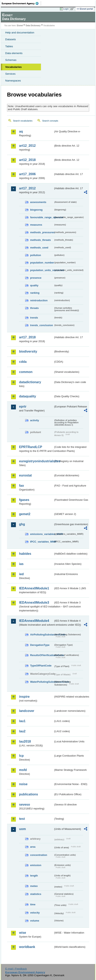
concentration (39, 855)
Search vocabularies (23, 121)
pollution (36, 255)
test (22, 819)
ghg (22, 524)
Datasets (11, 39)
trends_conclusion (42, 325)
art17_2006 (27, 174)
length (34, 876)
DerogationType (40, 645)
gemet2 (25, 514)
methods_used (39, 248)
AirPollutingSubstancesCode (42, 635)
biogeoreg (36, 210)
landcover (27, 711)
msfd (23, 770)
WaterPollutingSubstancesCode (42, 682)
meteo (34, 886)
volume (35, 921)
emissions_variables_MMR (42, 534)
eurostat (25, 475)
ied (21, 574)
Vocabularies (13, 67)
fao (21, 486)
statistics (36, 894)
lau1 (22, 721)
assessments (38, 202)
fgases (24, 500)
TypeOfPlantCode (41, 666)
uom (22, 829)
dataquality (28, 396)
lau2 (22, 731)
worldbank (27, 947)
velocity (35, 913)
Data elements (14, 53)
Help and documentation (20, 33)
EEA (21, 3)
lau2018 (25, 741)
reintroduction (39, 300)
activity (35, 420)
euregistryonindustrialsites (36, 461)
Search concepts (50, 121)
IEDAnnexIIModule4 (34, 621)
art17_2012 (27, 188)
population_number (42, 263)
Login (66, 9)
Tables (9, 46)
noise (23, 784)
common (26, 372)
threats (34, 308)
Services (10, 74)
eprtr (23, 407)
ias (21, 564)
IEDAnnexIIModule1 (34, 588)
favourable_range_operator (42, 217)
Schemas (11, 60)
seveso (25, 805)
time (33, 904)
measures (36, 225)
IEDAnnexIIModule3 (34, 603)
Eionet (20, 26)
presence (36, 278)
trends (34, 318)
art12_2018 (27, 160)
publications (29, 794)
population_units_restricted (42, 270)
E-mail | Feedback (16, 969)
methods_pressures (42, 232)
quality (34, 285)
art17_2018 (27, 337)
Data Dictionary (33, 26)
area (33, 847)
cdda (23, 362)
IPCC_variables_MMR (42, 542)
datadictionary (30, 382)
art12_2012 (27, 146)
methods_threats (40, 240)
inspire (24, 697)
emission (36, 865)
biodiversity (28, 351)
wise (23, 933)
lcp (21, 756)
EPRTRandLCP (31, 447)
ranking (35, 293)
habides (25, 554)
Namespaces (13, 81)
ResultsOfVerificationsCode (42, 655)
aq (21, 131)
